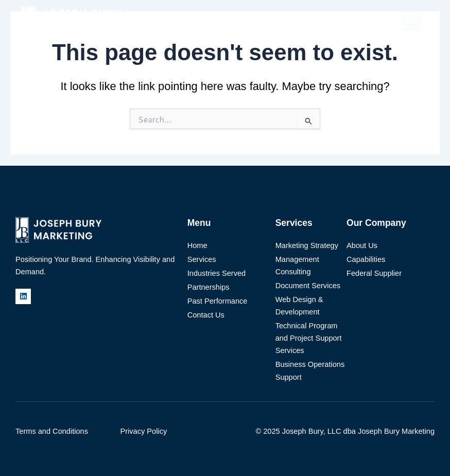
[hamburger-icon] (411, 21)
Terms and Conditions (52, 431)
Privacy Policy (144, 431)
